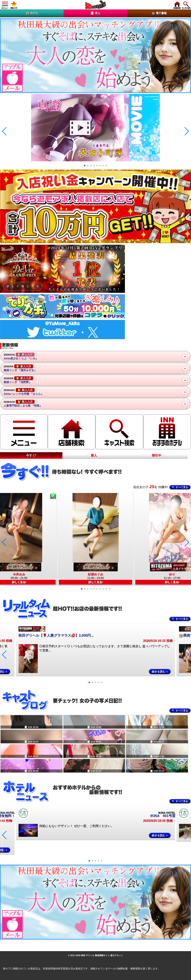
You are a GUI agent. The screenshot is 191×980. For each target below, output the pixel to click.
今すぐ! (31, 455)
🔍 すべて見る (180, 487)
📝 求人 (95, 13)
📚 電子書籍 (159, 13)
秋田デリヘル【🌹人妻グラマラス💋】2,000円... (56, 635)
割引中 (157, 455)
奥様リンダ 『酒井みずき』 (20, 368)
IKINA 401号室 (163, 816)
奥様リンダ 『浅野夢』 (18, 380)
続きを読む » (160, 671)
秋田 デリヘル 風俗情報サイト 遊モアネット (102, 955)
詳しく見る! (96, 582)
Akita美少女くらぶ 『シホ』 (21, 356)
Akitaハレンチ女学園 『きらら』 (24, 392)
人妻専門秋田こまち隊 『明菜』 (23, 403)
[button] (85, 166)
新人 (94, 455)
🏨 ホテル (32, 13)
